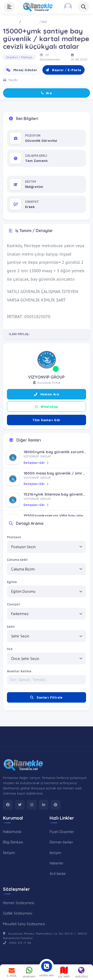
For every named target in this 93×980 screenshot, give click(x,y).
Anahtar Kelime (19, 671)
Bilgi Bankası (13, 842)
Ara (46, 93)
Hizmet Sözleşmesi (19, 903)
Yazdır (11, 80)
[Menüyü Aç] (9, 7)
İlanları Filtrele (46, 697)
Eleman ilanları (61, 842)
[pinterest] (56, 805)
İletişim (9, 853)
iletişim (55, 853)
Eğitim (12, 582)
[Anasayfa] (39, 7)
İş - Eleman (30, 22)
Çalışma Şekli (17, 560)
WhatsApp (47, 407)
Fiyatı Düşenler (62, 832)
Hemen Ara (46, 394)
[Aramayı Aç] (84, 7)
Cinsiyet (13, 604)
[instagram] (32, 805)
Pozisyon (14, 537)
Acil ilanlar (58, 873)
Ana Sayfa (11, 22)
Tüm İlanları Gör (46, 420)
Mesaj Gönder (22, 70)
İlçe (10, 649)
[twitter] (20, 805)
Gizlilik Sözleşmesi (18, 913)
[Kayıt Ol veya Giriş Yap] (68, 7)
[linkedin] (44, 805)
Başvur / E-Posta (63, 70)
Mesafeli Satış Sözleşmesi (24, 924)
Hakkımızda (12, 832)
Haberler (57, 863)
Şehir (11, 627)
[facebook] (8, 805)
